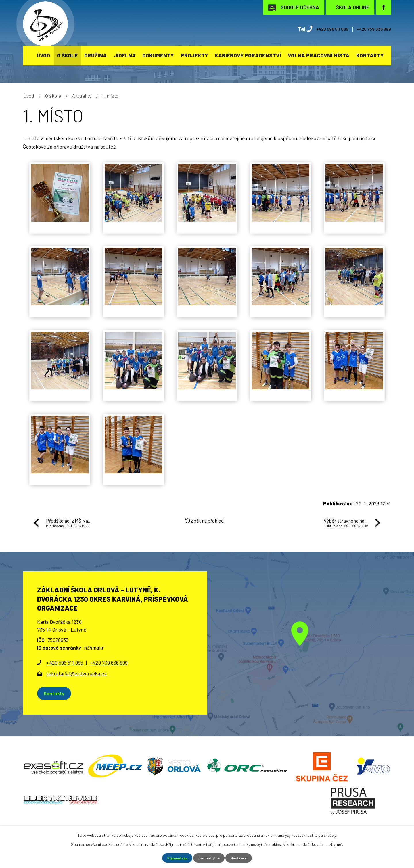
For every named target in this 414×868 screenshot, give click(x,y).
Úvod (43, 55)
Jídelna (125, 55)
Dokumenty (158, 55)
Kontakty (370, 55)
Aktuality (82, 96)
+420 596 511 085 (316, 29)
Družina (95, 55)
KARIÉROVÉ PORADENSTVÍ (248, 55)
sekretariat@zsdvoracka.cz (76, 673)
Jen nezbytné (209, 858)
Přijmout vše (174, 858)
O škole (67, 55)
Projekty (194, 55)
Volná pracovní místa (319, 55)
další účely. (327, 834)
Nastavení (243, 858)
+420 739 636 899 (368, 29)
